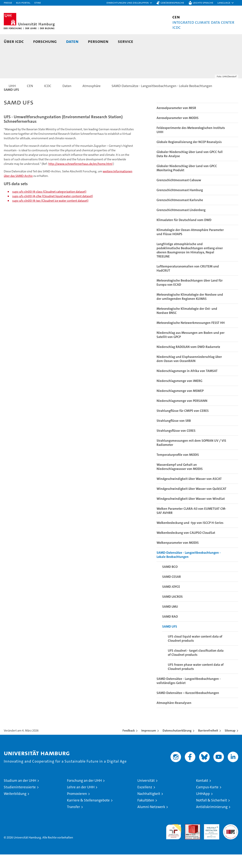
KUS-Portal (23, 3)
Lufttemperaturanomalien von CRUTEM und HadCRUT (188, 282)
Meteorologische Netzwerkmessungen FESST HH (191, 336)
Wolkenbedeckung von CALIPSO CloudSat (186, 546)
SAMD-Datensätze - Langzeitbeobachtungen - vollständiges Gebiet (189, 694)
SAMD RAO (170, 630)
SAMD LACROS (172, 610)
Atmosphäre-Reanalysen (174, 716)
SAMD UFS (170, 640)
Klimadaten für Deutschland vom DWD (184, 233)
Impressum (149, 744)
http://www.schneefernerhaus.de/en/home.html (80, 177)
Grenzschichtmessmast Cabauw (179, 194)
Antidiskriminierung (212, 820)
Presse (8, 3)
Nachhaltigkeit (149, 807)
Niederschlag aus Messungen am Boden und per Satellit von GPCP (191, 348)
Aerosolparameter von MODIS (178, 131)
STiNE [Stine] (38, 3)
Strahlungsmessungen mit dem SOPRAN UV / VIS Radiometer (191, 456)
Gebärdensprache (172, 3)
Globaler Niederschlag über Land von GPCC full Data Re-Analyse (190, 167)
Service (126, 41)
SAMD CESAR (172, 590)
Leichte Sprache (203, 3)
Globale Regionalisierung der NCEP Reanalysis (189, 155)
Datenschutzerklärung (177, 744)
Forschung (45, 41)
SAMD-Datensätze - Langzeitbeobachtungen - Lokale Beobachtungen (189, 568)
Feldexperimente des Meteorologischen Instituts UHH (191, 143)
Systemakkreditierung (231, 840)
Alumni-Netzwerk (151, 820)
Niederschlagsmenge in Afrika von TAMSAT (187, 384)
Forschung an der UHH (84, 794)
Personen (98, 41)
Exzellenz (145, 801)
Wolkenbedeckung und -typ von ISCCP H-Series (190, 536)
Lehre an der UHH (81, 801)
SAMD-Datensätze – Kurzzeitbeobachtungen (188, 706)
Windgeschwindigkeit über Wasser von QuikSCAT (191, 502)
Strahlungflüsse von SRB (174, 434)
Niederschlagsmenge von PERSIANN (182, 414)
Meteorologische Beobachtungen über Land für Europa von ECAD (190, 296)
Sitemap (230, 744)
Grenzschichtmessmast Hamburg (180, 204)
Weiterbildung (15, 807)
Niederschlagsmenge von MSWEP (180, 404)
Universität (146, 794)
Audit (189, 840)
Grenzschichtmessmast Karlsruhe (180, 214)
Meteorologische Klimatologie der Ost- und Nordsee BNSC (187, 324)
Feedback (129, 744)
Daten (72, 41)
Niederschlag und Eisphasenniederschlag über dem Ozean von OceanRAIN (189, 372)
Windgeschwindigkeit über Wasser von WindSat (191, 512)
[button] (129, 3)
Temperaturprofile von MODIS (178, 468)
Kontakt (202, 794)
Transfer (73, 820)
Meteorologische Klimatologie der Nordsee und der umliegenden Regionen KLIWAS (190, 310)
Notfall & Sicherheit (212, 814)
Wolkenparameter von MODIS (178, 556)
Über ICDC (14, 41)
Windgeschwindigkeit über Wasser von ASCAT (189, 492)
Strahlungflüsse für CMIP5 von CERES (183, 424)
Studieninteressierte (20, 801)
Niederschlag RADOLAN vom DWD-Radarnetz (188, 360)
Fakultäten (146, 814)
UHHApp (203, 807)
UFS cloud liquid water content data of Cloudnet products (195, 652)
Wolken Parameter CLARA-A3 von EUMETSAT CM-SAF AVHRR (191, 524)
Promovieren (77, 807)
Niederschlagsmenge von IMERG (179, 394)
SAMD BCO (170, 580)
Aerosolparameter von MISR (176, 121)
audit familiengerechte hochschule (174, 844)
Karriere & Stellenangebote (88, 814)
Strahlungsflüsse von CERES (176, 444)
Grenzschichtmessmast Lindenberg (181, 223)
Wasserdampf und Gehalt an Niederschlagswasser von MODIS (180, 480)
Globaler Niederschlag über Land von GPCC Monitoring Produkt (187, 182)
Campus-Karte (207, 801)
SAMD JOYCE (171, 600)
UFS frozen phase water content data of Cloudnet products (196, 680)
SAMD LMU (170, 620)
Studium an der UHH (20, 794)
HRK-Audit (211, 840)
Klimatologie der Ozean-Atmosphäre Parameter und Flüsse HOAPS (190, 245)
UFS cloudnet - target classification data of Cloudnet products (196, 666)
